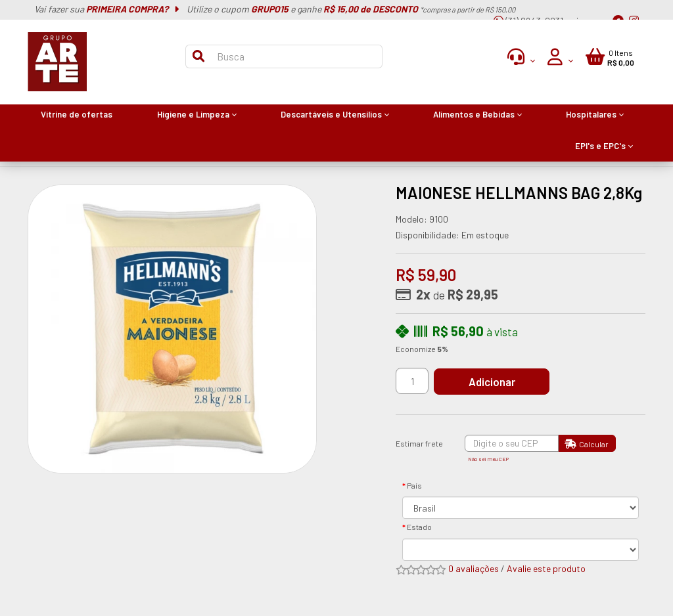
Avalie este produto (546, 568)
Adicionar (494, 382)
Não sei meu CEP (488, 459)
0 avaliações (474, 568)
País (414, 485)
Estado (419, 527)
